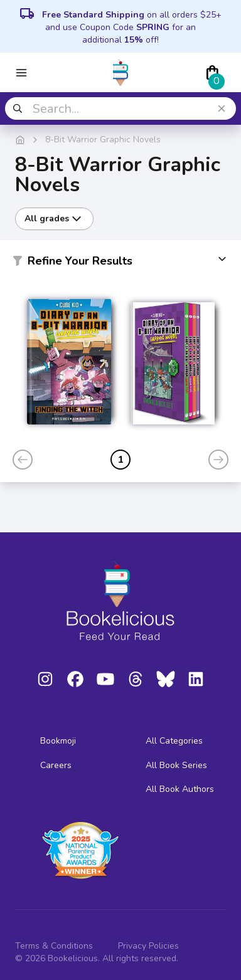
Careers (56, 765)
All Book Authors (180, 789)
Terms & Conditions (54, 946)
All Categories (174, 741)
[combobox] (120, 108)
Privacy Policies (148, 946)
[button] (120, 263)
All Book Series (176, 765)
